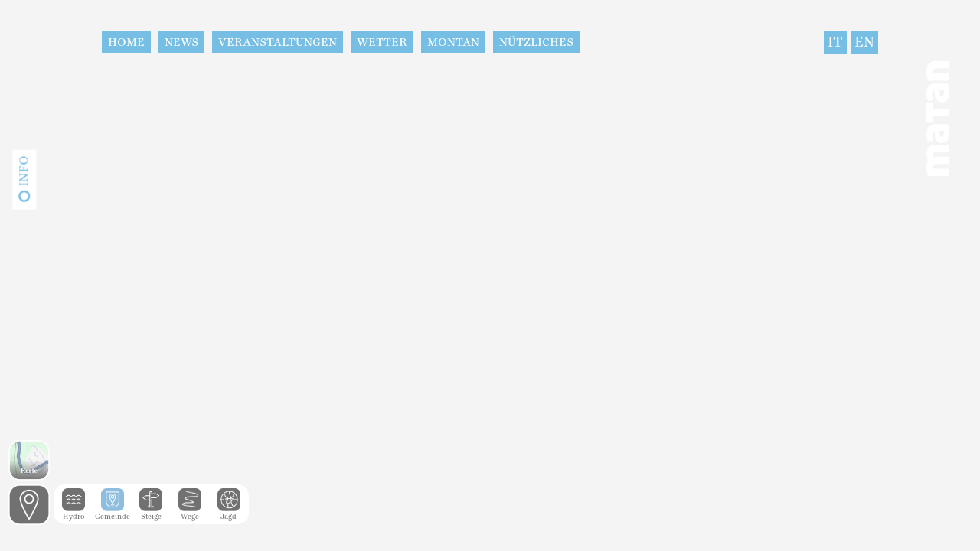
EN (864, 42)
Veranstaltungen (278, 42)
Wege (190, 513)
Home (126, 42)
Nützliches (536, 42)
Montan (453, 42)
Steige (151, 513)
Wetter (382, 42)
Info (24, 171)
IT (835, 42)
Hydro (73, 513)
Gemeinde (113, 513)
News (181, 42)
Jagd (229, 513)
